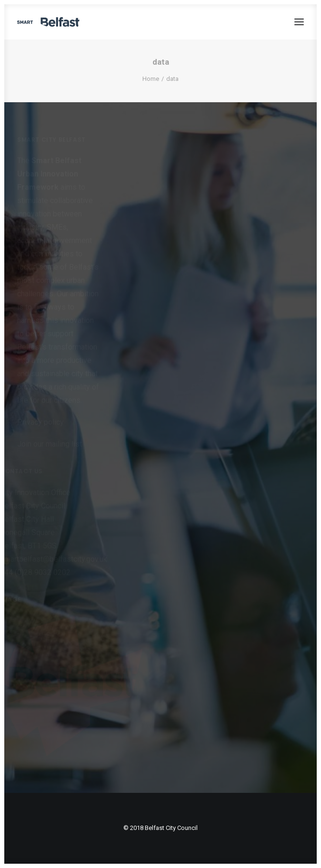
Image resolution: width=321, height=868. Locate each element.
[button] (299, 22)
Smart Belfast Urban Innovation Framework (49, 174)
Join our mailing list (50, 444)
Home (151, 79)
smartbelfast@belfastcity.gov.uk (54, 559)
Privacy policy (40, 422)
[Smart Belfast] (48, 22)
